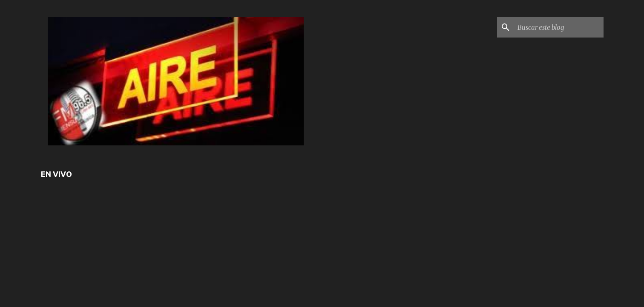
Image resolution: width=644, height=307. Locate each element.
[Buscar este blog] (559, 27)
